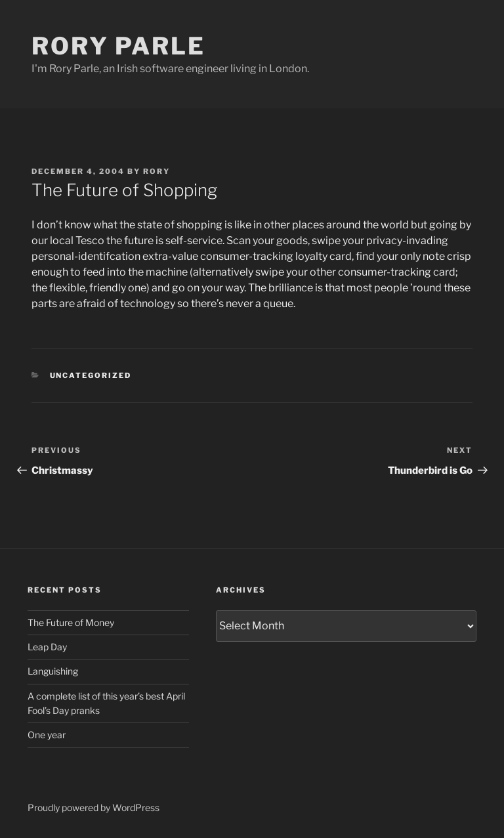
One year (47, 735)
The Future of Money (71, 622)
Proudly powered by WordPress (94, 807)
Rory (157, 171)
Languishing (53, 671)
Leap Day (47, 647)
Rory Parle (118, 46)
